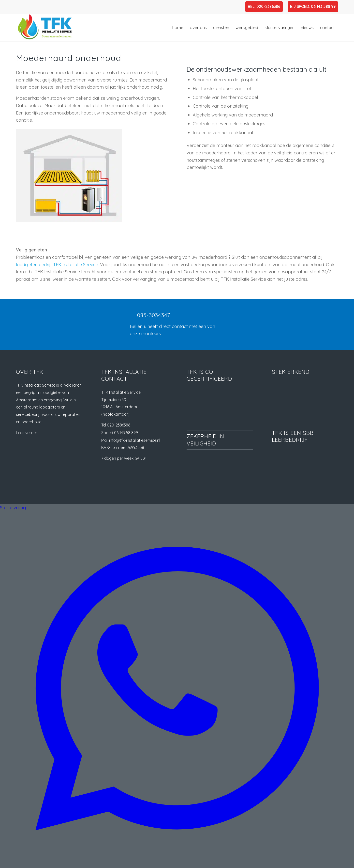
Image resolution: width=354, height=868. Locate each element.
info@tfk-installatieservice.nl (135, 440)
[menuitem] (178, 28)
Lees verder (27, 433)
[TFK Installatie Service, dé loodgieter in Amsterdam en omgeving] (44, 28)
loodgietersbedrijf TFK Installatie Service (57, 265)
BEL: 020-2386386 (264, 6)
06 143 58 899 (126, 433)
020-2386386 (118, 425)
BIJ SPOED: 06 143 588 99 (313, 6)
